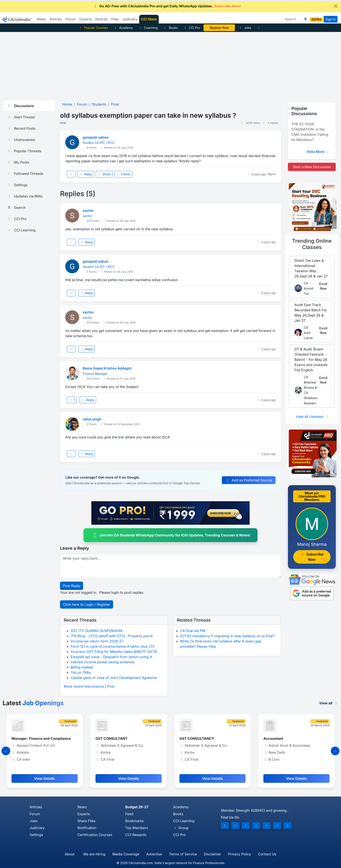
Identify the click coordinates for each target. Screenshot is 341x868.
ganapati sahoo (96, 137)
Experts (84, 814)
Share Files (86, 821)
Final (63, 123)
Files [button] (115, 19)
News (82, 807)
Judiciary (37, 828)
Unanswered (21, 140)
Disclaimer (213, 854)
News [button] (41, 19)
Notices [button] (102, 19)
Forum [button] (71, 19)
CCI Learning (21, 230)
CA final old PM (193, 631)
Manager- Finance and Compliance (41, 739)
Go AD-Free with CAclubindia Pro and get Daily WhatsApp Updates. (167, 6)
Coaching (148, 28)
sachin (88, 211)
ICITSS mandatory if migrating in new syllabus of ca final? (227, 636)
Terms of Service (183, 854)
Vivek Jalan (219, 28)
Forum (35, 814)
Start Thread (21, 117)
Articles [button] (56, 19)
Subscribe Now (312, 557)
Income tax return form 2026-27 (97, 641)
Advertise (154, 854)
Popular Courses (93, 28)
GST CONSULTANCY (197, 739)
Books (171, 28)
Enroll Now (323, 286)
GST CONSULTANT (111, 739)
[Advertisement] (170, 65)
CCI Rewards (136, 835)
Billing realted (82, 667)
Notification (87, 828)
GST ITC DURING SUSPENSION (96, 631)
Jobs (245, 28)
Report (272, 174)
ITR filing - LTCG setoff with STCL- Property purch (112, 636)
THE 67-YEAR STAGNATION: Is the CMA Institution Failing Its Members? (310, 132)
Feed (129, 814)
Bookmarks (135, 821)
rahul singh (92, 419)
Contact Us (267, 854)
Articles (36, 807)
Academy (123, 28)
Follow (123, 174)
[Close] (336, 6)
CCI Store (149, 19)
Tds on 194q (81, 672)
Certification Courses (95, 835)
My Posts (18, 162)
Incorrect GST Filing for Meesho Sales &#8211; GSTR (114, 652)
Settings (17, 185)
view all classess (313, 417)
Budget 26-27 (137, 807)
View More (318, 152)
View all (329, 703)
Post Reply (72, 586)
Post (111, 686)
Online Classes (312, 244)
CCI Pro (192, 28)
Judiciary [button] (130, 19)
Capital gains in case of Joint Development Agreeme (114, 678)
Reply (85, 174)
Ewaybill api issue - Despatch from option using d (111, 657)
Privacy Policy (240, 854)
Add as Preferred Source (249, 480)
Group (181, 828)
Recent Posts (21, 128)
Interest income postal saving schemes (103, 662)
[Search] (293, 19)
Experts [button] (86, 19)
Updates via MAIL (25, 196)
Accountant (273, 739)
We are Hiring (94, 854)
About (69, 854)
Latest (33, 703)
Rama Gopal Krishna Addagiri (107, 368)
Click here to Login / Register (87, 604)
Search (16, 207)
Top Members (137, 828)
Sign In (330, 19)
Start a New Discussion (312, 167)
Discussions (20, 106)
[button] (305, 19)
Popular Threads (24, 151)
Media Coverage (126, 854)
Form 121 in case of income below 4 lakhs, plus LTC (113, 646)
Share (104, 174)
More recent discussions (84, 686)
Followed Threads (25, 174)
